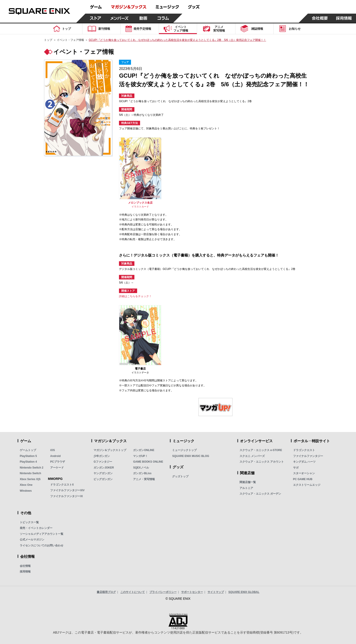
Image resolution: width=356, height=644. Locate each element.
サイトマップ (216, 592)
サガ (296, 468)
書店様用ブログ (106, 592)
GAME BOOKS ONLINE (148, 462)
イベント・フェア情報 (70, 40)
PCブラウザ (58, 462)
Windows (26, 491)
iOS (53, 450)
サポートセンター (192, 592)
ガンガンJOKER (104, 468)
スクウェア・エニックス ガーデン (260, 494)
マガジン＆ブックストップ (110, 450)
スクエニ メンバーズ (252, 456)
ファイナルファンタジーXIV (67, 490)
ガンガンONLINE (144, 450)
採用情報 (25, 572)
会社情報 (25, 566)
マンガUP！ (140, 456)
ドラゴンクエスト (304, 450)
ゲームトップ (28, 450)
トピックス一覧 (29, 522)
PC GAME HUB (303, 479)
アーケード (57, 468)
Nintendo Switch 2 (32, 468)
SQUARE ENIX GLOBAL (244, 592)
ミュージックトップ (184, 450)
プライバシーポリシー (163, 592)
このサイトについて (133, 592)
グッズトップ (180, 476)
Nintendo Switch (30, 473)
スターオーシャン (304, 473)
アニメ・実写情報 (144, 479)
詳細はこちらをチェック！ (135, 296)
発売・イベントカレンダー (36, 528)
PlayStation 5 (28, 456)
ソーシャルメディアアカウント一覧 (42, 534)
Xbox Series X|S (30, 479)
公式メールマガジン (32, 540)
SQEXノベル (141, 468)
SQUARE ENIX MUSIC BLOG (191, 456)
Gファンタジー (103, 462)
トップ (48, 40)
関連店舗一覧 (248, 482)
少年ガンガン (102, 456)
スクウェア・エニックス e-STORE (261, 450)
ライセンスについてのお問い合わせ (42, 545)
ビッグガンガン (103, 479)
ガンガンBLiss (142, 473)
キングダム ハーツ (304, 462)
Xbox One (26, 485)
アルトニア (246, 488)
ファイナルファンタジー (308, 456)
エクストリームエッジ (307, 485)
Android (55, 456)
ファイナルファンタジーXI (66, 496)
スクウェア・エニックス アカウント (262, 462)
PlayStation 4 (28, 462)
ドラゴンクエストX (62, 485)
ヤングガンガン (103, 473)
